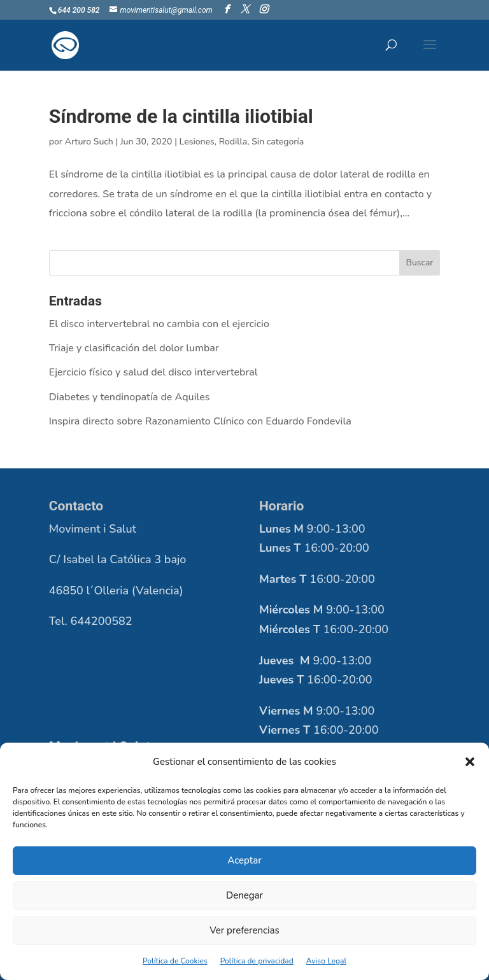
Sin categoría (278, 142)
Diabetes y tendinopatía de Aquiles (130, 397)
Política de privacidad (257, 961)
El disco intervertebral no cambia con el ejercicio (159, 324)
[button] (470, 762)
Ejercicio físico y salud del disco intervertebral (153, 372)
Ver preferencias (244, 930)
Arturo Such (89, 142)
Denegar (244, 895)
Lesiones (197, 142)
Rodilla (233, 142)
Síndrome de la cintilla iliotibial (181, 116)
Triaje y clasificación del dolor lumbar (134, 348)
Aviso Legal (326, 961)
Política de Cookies (175, 961)
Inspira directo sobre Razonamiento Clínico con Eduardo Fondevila (200, 421)
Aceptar (244, 860)
